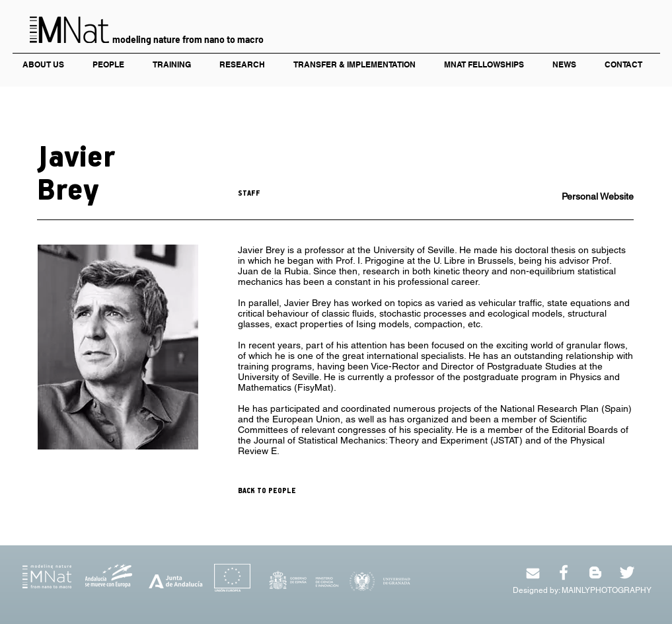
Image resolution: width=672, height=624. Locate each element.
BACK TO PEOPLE (267, 491)
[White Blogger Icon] (595, 572)
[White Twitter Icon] (627, 572)
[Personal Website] (587, 197)
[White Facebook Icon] (564, 572)
